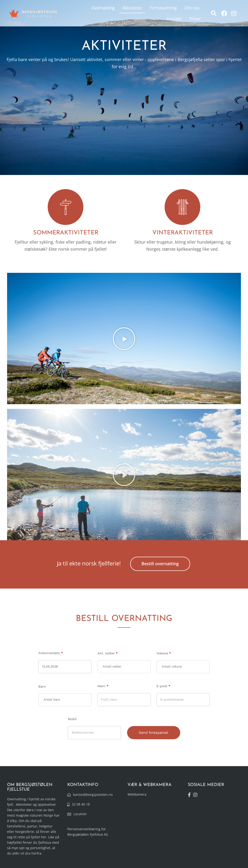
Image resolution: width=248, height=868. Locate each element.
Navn (103, 686)
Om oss (192, 8)
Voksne (164, 653)
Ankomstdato (51, 653)
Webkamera (137, 794)
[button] (214, 13)
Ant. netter (108, 653)
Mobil (72, 719)
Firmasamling (163, 8)
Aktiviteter (132, 8)
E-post (164, 686)
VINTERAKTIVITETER (183, 233)
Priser (195, 19)
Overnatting (103, 8)
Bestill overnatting (160, 564)
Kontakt (174, 19)
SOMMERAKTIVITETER (66, 233)
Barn (42, 686)
